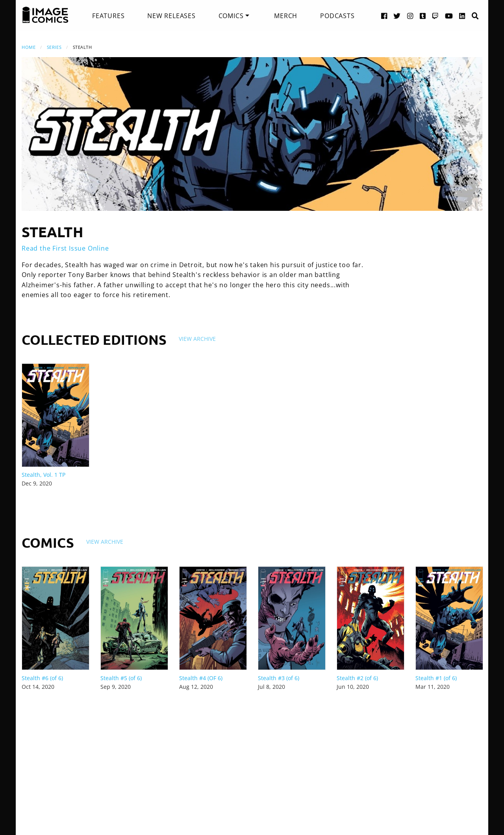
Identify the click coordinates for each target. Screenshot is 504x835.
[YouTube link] (449, 16)
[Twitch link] (435, 16)
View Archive (197, 339)
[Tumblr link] (423, 16)
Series (54, 47)
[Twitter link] (397, 16)
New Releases (171, 16)
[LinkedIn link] (462, 16)
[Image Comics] (45, 15)
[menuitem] (108, 16)
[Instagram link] (410, 16)
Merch (286, 16)
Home (29, 47)
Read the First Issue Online (65, 248)
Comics (231, 16)
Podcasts (337, 16)
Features (108, 16)
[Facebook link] (384, 16)
